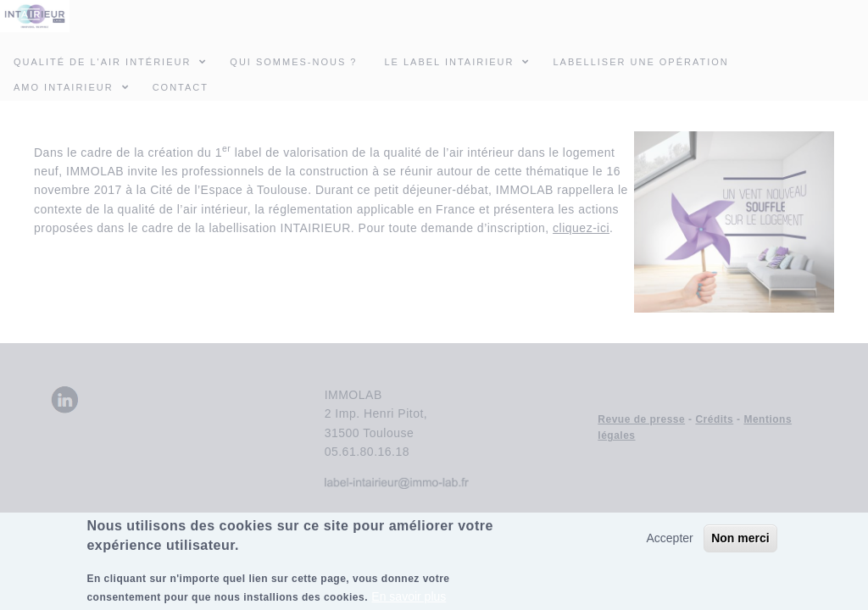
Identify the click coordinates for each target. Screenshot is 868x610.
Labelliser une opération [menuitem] (640, 62)
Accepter (669, 546)
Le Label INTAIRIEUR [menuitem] (449, 62)
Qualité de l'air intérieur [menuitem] (115, 61)
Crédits (714, 419)
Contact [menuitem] (181, 87)
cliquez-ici (581, 228)
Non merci (740, 546)
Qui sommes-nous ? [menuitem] (293, 62)
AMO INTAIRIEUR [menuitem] (76, 86)
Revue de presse (641, 419)
